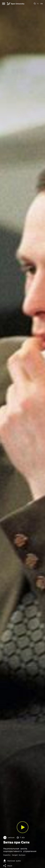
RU (38, 4)
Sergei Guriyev (19, 855)
